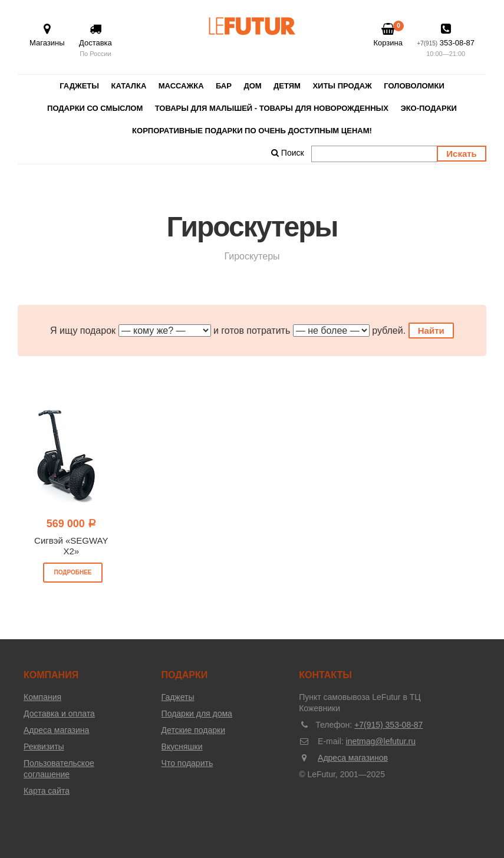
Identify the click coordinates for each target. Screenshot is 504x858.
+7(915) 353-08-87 (388, 725)
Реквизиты (44, 747)
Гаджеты (79, 86)
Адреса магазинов (353, 758)
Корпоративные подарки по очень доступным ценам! (252, 131)
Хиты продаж (342, 86)
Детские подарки (193, 730)
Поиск (288, 153)
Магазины (47, 35)
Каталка (129, 86)
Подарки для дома (197, 714)
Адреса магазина (56, 730)
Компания (42, 697)
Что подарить (187, 763)
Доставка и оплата (59, 714)
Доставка (95, 41)
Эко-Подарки (429, 108)
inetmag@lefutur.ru (381, 741)
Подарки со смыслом (95, 108)
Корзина (388, 35)
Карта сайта (47, 791)
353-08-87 (446, 41)
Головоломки (414, 86)
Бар (224, 86)
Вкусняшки (182, 747)
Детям (287, 86)
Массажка (181, 86)
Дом (252, 86)
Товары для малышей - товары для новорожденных (272, 108)
